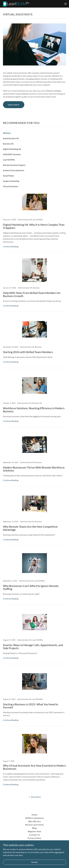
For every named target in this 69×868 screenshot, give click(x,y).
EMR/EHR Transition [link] (12, 154)
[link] (16, 4)
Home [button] (34, 815)
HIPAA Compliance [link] (34, 818)
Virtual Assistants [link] (11, 186)
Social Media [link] (8, 176)
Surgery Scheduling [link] (11, 181)
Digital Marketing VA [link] (12, 149)
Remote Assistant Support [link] (14, 165)
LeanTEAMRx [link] (9, 160)
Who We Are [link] (34, 821)
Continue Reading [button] (11, 246)
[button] (66, 4)
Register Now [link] (34, 831)
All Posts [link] (7, 133)
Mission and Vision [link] (34, 825)
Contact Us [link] (34, 835)
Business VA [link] (8, 144)
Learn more (14, 105)
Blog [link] (34, 828)
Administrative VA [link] (11, 138)
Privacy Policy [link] (34, 838)
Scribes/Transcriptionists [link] (14, 170)
